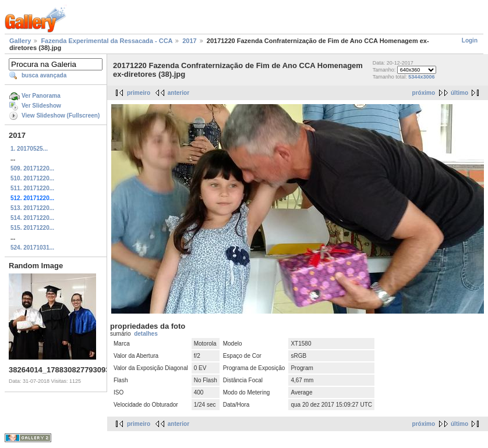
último (459, 93)
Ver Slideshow (41, 106)
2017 (189, 41)
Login (470, 40)
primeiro (139, 93)
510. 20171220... (32, 178)
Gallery (20, 41)
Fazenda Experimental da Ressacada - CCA (107, 41)
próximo (424, 93)
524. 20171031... (32, 248)
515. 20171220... (32, 228)
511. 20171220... (32, 188)
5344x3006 (421, 77)
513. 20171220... (32, 208)
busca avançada (44, 75)
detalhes (146, 334)
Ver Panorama (41, 96)
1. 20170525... (29, 149)
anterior (178, 93)
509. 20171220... (32, 168)
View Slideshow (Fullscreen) (61, 115)
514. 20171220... (32, 218)
